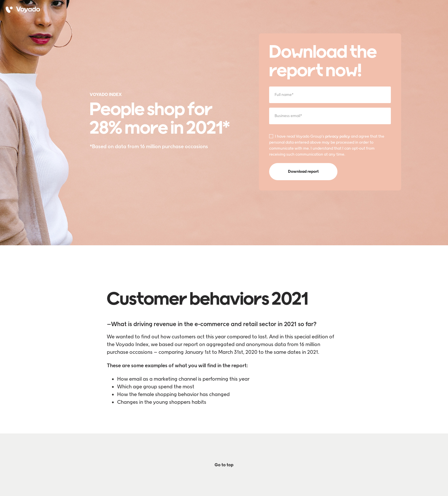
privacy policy (338, 136)
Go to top (224, 465)
